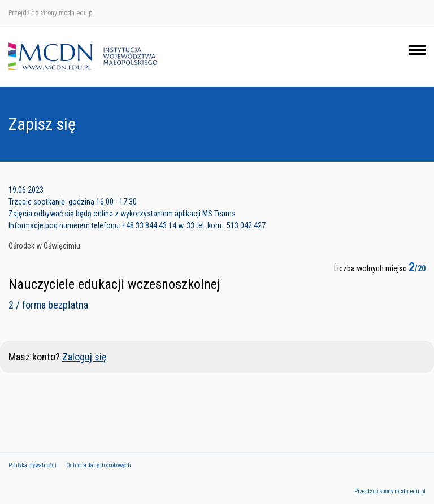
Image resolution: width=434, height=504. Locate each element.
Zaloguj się (84, 357)
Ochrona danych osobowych (99, 465)
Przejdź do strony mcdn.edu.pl (51, 13)
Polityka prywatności (32, 465)
